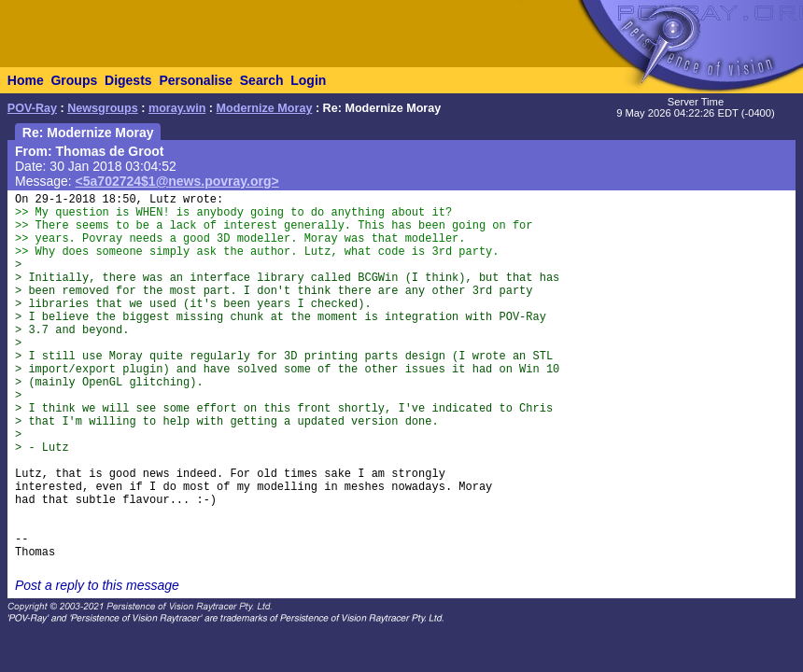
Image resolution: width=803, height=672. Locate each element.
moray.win (177, 108)
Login (308, 80)
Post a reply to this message (97, 585)
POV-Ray (32, 108)
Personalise (196, 80)
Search (262, 80)
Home (26, 80)
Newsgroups (103, 108)
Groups (74, 80)
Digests (128, 80)
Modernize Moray (265, 108)
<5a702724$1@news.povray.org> (177, 181)
